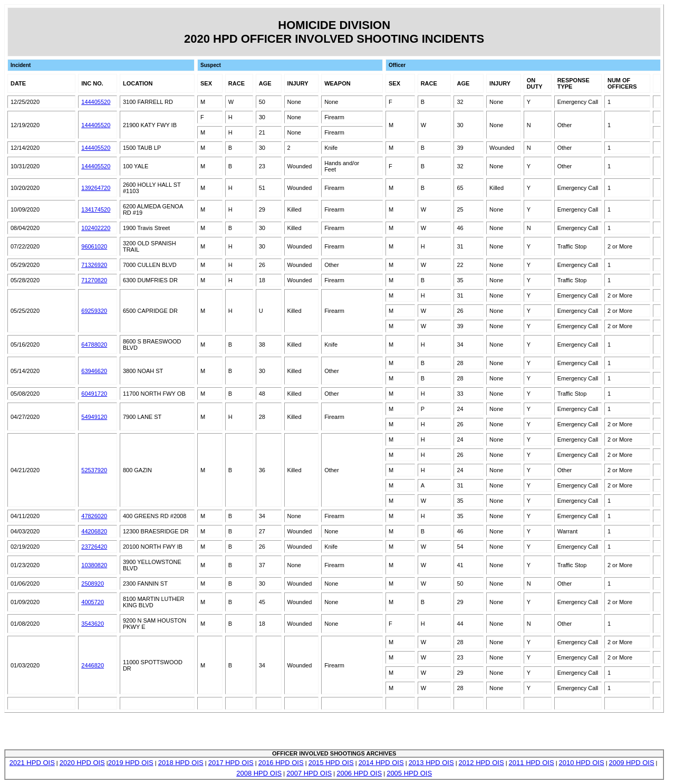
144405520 (96, 102)
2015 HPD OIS (331, 763)
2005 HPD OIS (409, 773)
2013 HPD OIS (431, 763)
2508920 (93, 584)
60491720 (94, 394)
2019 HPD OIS (131, 763)
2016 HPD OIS (281, 763)
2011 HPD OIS (532, 763)
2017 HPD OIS (231, 763)
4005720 (93, 602)
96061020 (94, 246)
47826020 (94, 516)
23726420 (94, 547)
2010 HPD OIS (582, 763)
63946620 (94, 371)
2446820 (93, 665)
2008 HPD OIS (259, 773)
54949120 (94, 417)
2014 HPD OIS (381, 763)
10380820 (94, 565)
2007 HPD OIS (309, 773)
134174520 (96, 209)
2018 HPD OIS (181, 763)
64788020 (94, 345)
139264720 (96, 188)
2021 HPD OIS (32, 763)
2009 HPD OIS (632, 763)
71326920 (94, 265)
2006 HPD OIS (359, 773)
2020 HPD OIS (82, 763)
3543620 (93, 624)
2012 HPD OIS (481, 763)
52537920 (94, 470)
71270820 (94, 280)
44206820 (94, 531)
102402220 (96, 228)
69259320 (94, 311)
